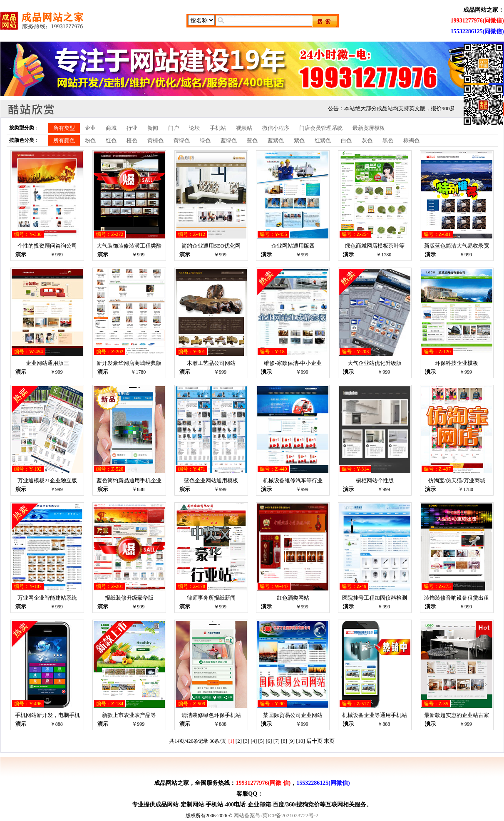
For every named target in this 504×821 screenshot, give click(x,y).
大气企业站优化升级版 (375, 363)
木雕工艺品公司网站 (211, 363)
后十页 (314, 741)
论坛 (194, 128)
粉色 (90, 140)
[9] (292, 741)
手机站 (218, 128)
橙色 (132, 140)
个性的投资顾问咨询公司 (47, 246)
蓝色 (252, 140)
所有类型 (64, 128)
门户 (174, 128)
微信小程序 (276, 128)
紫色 (299, 140)
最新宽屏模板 (369, 128)
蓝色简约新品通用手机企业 (129, 480)
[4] (254, 741)
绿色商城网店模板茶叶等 (375, 246)
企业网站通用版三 (47, 363)
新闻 (153, 128)
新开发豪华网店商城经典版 (129, 363)
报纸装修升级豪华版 (129, 598)
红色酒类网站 (293, 598)
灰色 (367, 140)
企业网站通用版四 (293, 246)
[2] (239, 741)
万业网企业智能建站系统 (47, 598)
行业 (132, 128)
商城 (111, 128)
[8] (284, 741)
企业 (90, 128)
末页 (329, 741)
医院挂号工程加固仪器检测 (375, 598)
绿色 (205, 140)
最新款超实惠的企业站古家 (457, 715)
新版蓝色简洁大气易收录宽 (457, 246)
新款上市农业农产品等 (129, 715)
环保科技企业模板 (457, 363)
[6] (269, 741)
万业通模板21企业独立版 (47, 480)
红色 (111, 140)
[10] (300, 741)
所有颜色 (64, 140)
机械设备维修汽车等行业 (293, 480)
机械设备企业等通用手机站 (375, 715)
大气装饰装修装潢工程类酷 (129, 246)
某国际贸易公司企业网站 (293, 715)
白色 (346, 140)
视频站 (244, 128)
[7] (277, 741)
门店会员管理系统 (321, 128)
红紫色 (323, 140)
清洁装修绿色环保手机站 (211, 715)
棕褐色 (411, 140)
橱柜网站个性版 (375, 480)
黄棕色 (155, 140)
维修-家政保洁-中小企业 (293, 363)
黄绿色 (182, 140)
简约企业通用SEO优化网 (211, 246)
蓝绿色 (229, 140)
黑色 (388, 140)
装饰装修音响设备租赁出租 (457, 598)
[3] (246, 741)
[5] (261, 741)
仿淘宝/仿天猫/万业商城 (457, 480)
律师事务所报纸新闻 (211, 598)
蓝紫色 (276, 140)
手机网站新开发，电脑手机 (47, 715)
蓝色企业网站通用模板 (211, 480)
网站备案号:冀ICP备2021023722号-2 (276, 815)
